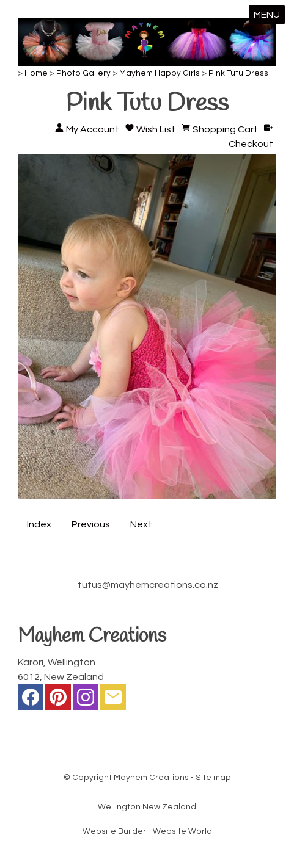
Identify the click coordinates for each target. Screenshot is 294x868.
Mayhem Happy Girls (160, 73)
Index (39, 524)
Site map (213, 778)
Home (36, 73)
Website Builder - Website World (147, 831)
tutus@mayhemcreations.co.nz (148, 585)
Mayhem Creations (151, 778)
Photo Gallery (83, 73)
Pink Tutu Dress (238, 73)
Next (141, 524)
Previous (91, 524)
